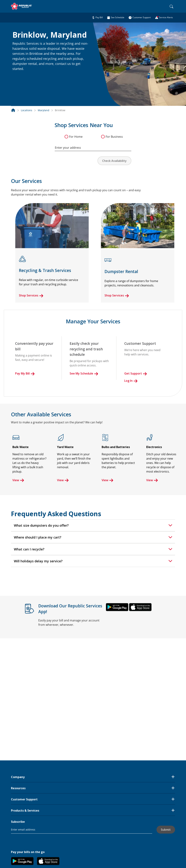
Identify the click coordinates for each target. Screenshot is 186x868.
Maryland (44, 110)
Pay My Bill (25, 373)
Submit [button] (166, 830)
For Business (114, 137)
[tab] (93, 525)
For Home (76, 137)
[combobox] (93, 146)
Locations (27, 110)
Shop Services (31, 295)
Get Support (136, 373)
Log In (131, 381)
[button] (17, 77)
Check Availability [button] (114, 161)
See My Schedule (84, 373)
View (18, 480)
